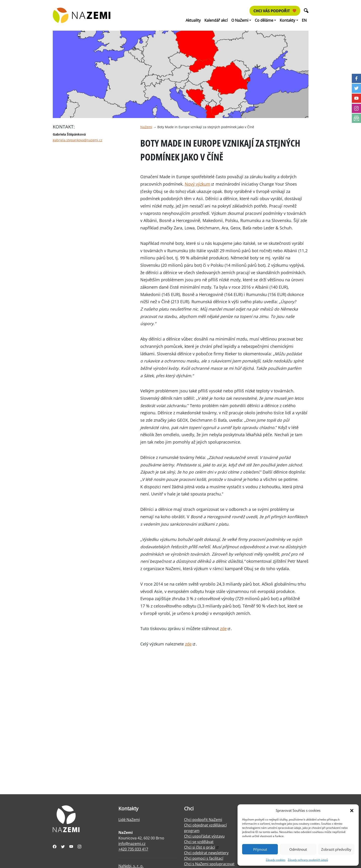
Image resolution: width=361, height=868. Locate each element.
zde (223, 628)
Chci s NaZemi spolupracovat (209, 864)
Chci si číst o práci (200, 847)
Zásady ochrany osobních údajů (308, 860)
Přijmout (260, 849)
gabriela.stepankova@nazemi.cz (78, 140)
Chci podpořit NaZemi (203, 820)
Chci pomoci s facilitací (204, 858)
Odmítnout (298, 849)
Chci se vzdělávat (199, 842)
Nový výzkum (198, 184)
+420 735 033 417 (133, 849)
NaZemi (146, 127)
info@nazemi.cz (132, 844)
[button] (352, 810)
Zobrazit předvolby (336, 849)
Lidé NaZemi (129, 820)
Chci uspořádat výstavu (204, 836)
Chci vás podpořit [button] (275, 11)
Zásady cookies (276, 860)
